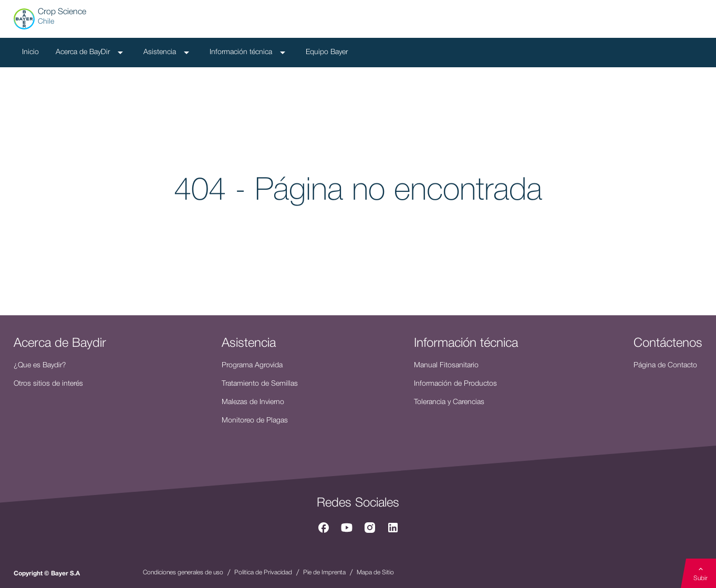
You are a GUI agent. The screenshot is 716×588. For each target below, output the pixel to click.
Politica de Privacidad (263, 572)
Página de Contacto (665, 365)
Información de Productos (455, 384)
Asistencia (168, 53)
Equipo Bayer (327, 52)
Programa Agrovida (252, 365)
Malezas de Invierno (253, 402)
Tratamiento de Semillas (260, 384)
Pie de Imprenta (324, 572)
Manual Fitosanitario (446, 365)
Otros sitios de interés (48, 384)
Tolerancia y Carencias (449, 402)
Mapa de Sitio (375, 572)
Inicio (30, 52)
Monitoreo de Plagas (255, 421)
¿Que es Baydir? (40, 365)
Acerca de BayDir (91, 53)
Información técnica (249, 53)
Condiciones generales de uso (183, 572)
